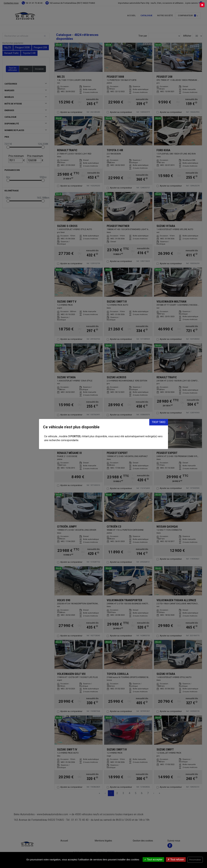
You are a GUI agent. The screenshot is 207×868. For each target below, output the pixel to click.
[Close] (202, 5)
